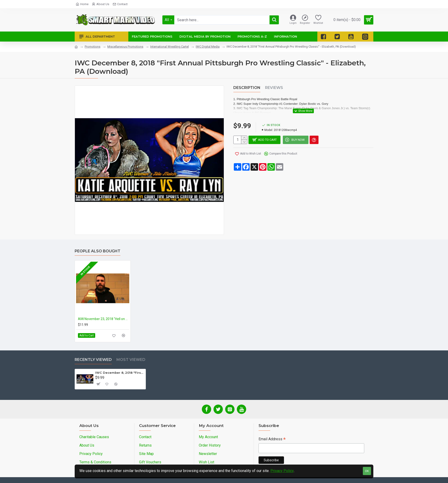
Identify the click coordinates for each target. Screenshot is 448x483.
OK (367, 471)
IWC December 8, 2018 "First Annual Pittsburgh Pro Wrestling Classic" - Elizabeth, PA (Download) (120, 373)
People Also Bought (98, 251)
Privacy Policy (282, 471)
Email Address (272, 439)
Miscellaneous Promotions (125, 47)
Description (247, 88)
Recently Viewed (93, 360)
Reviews (274, 88)
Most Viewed (131, 360)
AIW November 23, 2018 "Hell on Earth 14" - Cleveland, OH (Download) (104, 319)
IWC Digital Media (208, 47)
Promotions (93, 47)
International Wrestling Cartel (170, 47)
